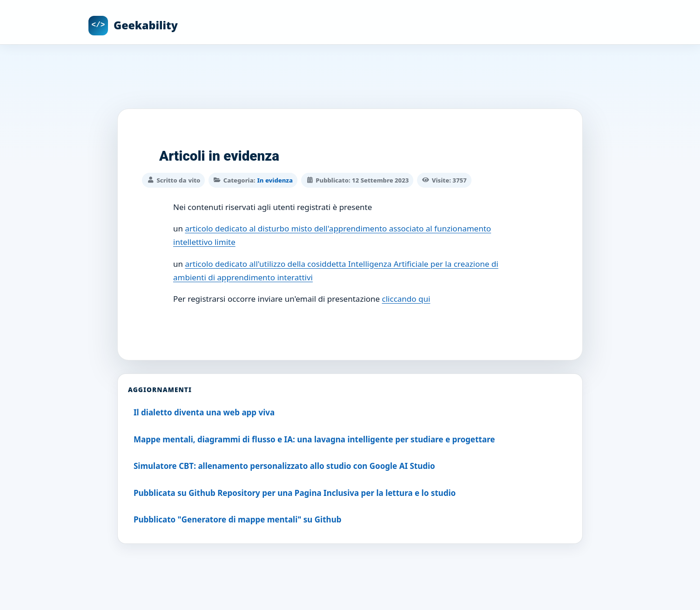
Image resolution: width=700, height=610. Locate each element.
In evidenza (275, 179)
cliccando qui (406, 298)
